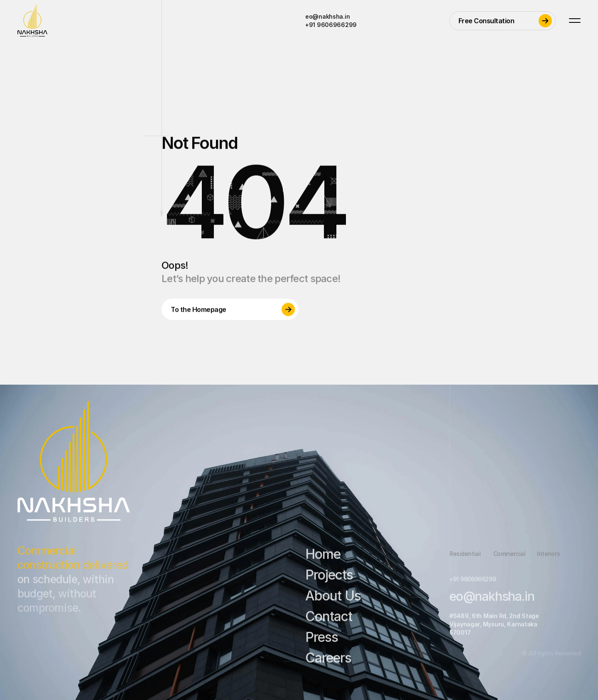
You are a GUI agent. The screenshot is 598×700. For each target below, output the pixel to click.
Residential (465, 557)
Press (322, 640)
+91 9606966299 (331, 25)
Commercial (509, 557)
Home (323, 557)
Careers (328, 661)
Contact (329, 620)
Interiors (548, 557)
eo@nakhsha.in (327, 16)
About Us (333, 599)
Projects (329, 578)
